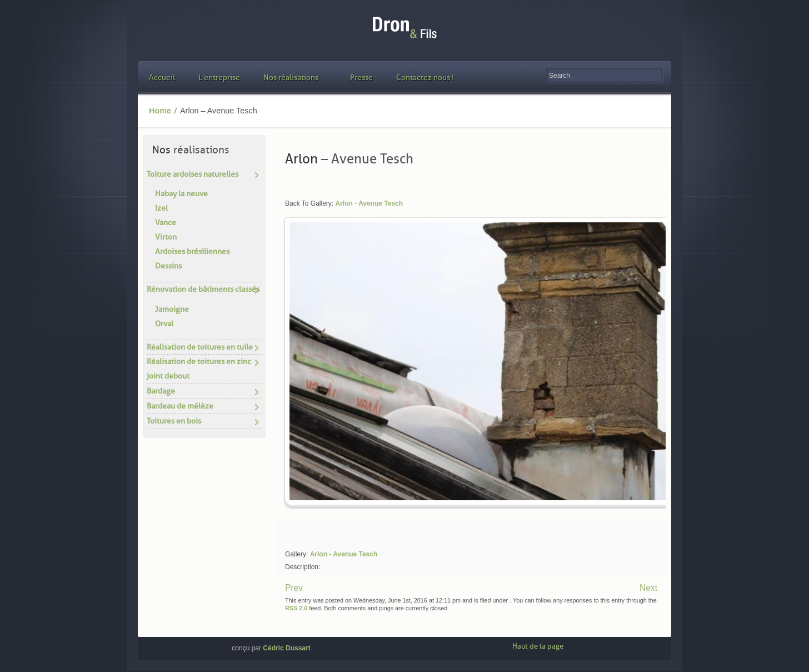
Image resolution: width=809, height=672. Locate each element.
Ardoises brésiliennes (192, 252)
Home (160, 111)
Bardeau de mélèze (180, 406)
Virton (166, 237)
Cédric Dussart (286, 648)
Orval (164, 324)
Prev (294, 588)
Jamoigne (172, 309)
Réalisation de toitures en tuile (200, 347)
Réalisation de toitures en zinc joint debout (199, 369)
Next (648, 588)
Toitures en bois (174, 421)
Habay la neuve (181, 194)
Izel (161, 208)
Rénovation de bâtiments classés (203, 289)
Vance (166, 223)
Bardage (161, 391)
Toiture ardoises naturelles (193, 174)
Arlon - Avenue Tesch (369, 203)
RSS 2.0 (296, 608)
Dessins (168, 266)
